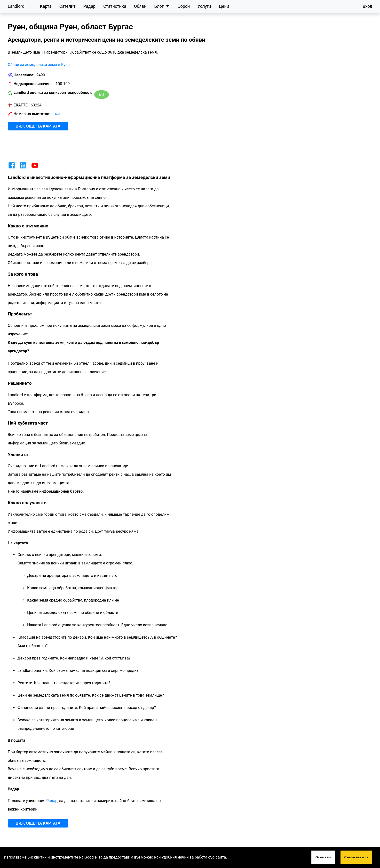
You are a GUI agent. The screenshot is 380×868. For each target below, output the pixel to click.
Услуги (204, 6)
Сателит (67, 6)
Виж (57, 114)
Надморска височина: (34, 84)
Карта (46, 6)
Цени (224, 6)
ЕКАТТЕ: (21, 105)
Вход (367, 6)
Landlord (16, 6)
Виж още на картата (38, 126)
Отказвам (323, 857)
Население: (24, 75)
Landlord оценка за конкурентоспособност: (53, 92)
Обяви (140, 6)
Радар (89, 6)
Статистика (115, 6)
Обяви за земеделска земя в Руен (39, 65)
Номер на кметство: (32, 114)
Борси (184, 6)
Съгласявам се (356, 857)
